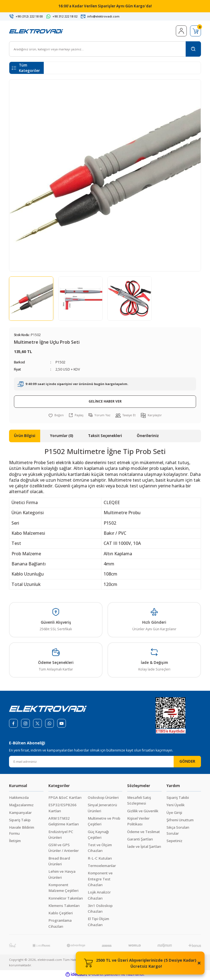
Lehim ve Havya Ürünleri (62, 876)
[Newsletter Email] (105, 763)
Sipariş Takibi (178, 799)
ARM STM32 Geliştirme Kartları (64, 823)
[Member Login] (181, 33)
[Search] (105, 51)
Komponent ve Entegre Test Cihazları (100, 881)
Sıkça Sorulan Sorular (178, 832)
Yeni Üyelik (176, 806)
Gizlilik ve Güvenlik (143, 813)
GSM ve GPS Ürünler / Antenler (64, 849)
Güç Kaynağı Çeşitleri (98, 836)
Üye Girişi (174, 814)
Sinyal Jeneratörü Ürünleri (102, 809)
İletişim (15, 842)
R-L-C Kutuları (100, 860)
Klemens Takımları (64, 907)
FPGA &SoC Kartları (65, 799)
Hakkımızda (19, 799)
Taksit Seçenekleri (105, 437)
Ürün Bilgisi (25, 437)
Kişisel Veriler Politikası (138, 823)
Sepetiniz (174, 842)
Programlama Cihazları (60, 925)
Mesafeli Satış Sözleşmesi (139, 802)
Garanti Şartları (140, 841)
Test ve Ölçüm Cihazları (100, 849)
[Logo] (36, 32)
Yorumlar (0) (62, 437)
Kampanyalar (20, 814)
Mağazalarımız (21, 806)
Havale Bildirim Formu (22, 832)
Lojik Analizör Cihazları (99, 897)
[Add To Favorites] (55, 417)
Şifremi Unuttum (180, 822)
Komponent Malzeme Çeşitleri (63, 889)
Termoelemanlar (102, 867)
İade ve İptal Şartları (144, 848)
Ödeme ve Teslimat (144, 833)
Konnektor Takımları (66, 900)
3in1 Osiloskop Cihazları (100, 910)
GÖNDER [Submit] (187, 763)
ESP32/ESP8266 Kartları (62, 809)
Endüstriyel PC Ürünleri (61, 836)
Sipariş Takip (20, 822)
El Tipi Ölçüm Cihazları (98, 923)
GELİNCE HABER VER (105, 403)
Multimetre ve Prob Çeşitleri (104, 823)
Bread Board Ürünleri (59, 863)
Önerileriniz (148, 437)
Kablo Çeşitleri (61, 915)
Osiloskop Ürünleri (103, 799)
